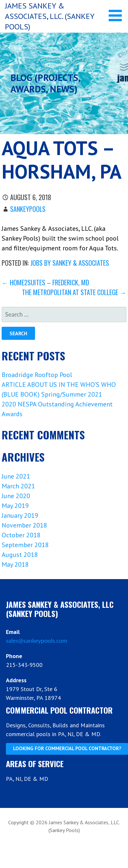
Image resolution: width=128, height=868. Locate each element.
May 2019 (15, 506)
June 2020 (16, 496)
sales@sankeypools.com (37, 640)
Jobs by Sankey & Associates (70, 263)
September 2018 (25, 545)
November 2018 (24, 525)
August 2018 (20, 555)
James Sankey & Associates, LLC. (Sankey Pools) (50, 16)
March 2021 (18, 486)
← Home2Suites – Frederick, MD (45, 282)
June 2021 (16, 476)
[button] (118, 16)
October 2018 (21, 535)
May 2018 (15, 564)
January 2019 (20, 515)
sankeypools (28, 209)
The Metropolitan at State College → (74, 292)
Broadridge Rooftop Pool (37, 375)
